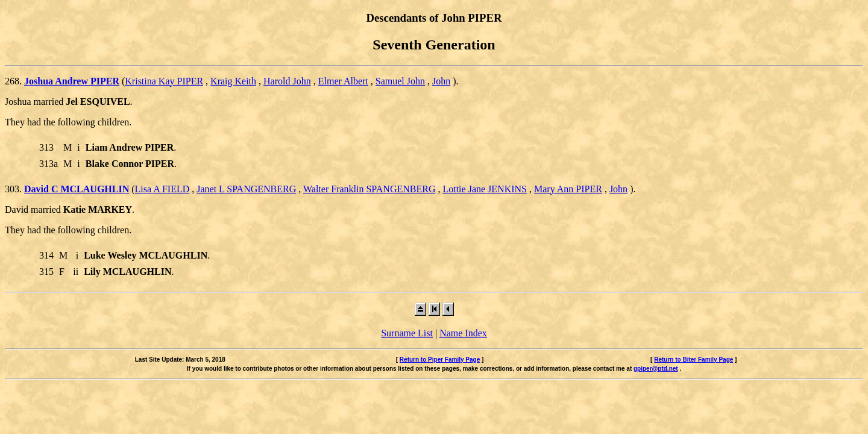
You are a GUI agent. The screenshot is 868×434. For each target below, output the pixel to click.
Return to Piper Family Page (440, 360)
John (441, 81)
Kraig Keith (233, 81)
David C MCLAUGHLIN (77, 189)
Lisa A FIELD (162, 189)
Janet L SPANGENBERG (246, 189)
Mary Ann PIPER (568, 189)
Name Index (463, 333)
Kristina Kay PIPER (164, 81)
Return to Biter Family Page (693, 360)
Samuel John (400, 81)
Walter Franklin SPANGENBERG (369, 189)
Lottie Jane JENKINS (485, 189)
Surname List (407, 333)
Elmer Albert (343, 81)
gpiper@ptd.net (656, 369)
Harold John (287, 81)
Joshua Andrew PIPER (72, 81)
